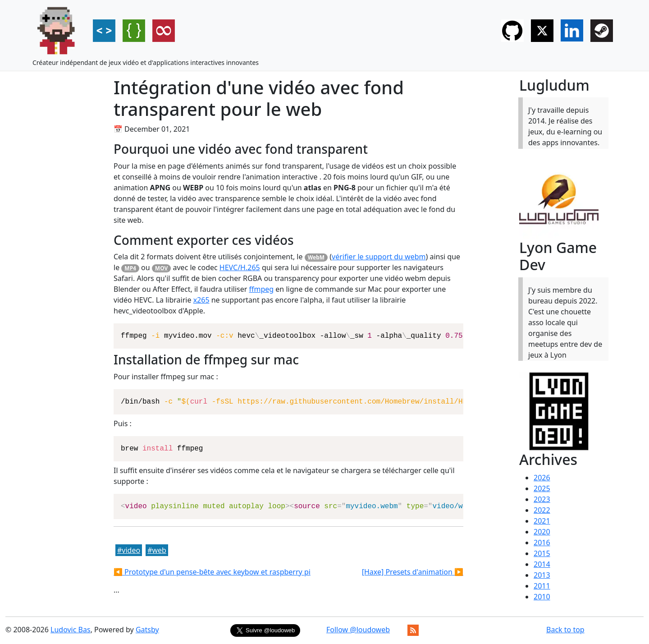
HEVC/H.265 (240, 267)
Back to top (565, 630)
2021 (542, 521)
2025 (542, 488)
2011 (542, 586)
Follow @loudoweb (358, 630)
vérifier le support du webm (379, 257)
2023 (542, 499)
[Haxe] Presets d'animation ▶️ (413, 572)
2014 (542, 564)
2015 (542, 553)
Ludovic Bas (71, 630)
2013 (542, 575)
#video (129, 550)
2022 (542, 510)
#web (157, 550)
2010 (542, 597)
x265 (201, 300)
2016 (542, 543)
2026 (542, 478)
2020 (542, 532)
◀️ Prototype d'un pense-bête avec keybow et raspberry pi (212, 572)
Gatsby (147, 630)
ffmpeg (261, 289)
